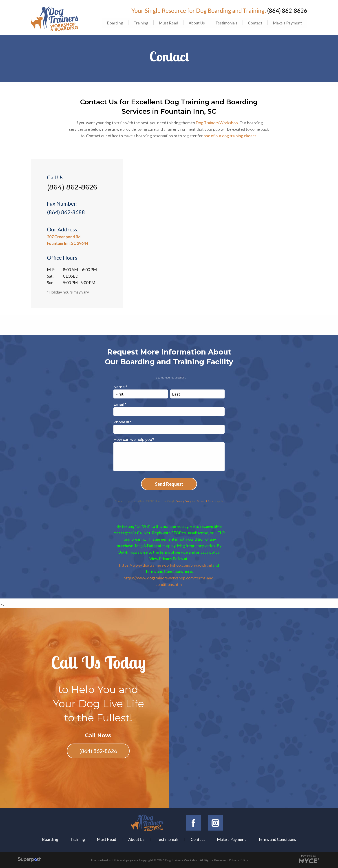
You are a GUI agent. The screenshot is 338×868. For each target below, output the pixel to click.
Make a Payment (287, 23)
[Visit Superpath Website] (30, 860)
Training (141, 23)
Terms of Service (207, 501)
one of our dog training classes (230, 136)
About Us (197, 23)
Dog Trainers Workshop (217, 123)
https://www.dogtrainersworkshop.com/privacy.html (165, 565)
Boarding (115, 23)
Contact (255, 23)
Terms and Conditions (277, 839)
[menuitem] (115, 23)
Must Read (168, 23)
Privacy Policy (184, 501)
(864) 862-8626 (287, 11)
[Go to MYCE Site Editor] (308, 860)
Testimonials (226, 23)
